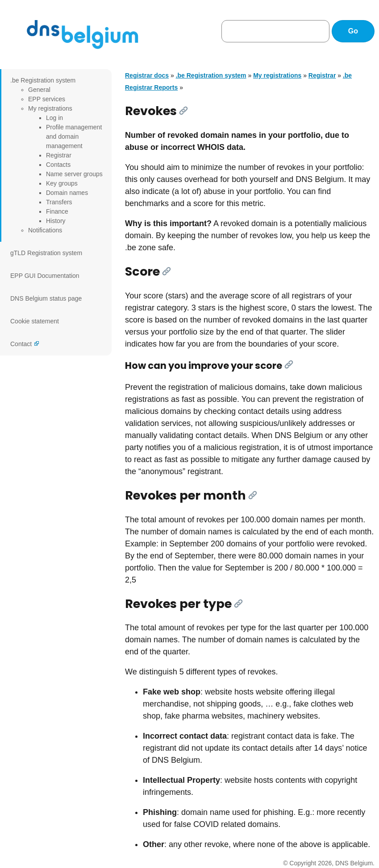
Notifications (45, 230)
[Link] (183, 111)
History (56, 221)
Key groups (62, 183)
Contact (21, 344)
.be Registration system (43, 80)
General (39, 90)
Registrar (59, 155)
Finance (57, 211)
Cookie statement (35, 321)
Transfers (59, 202)
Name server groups (74, 174)
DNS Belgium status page (46, 298)
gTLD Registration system (46, 253)
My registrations (50, 108)
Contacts (58, 165)
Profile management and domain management (74, 136)
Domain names (67, 193)
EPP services (47, 99)
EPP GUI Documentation (45, 276)
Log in (54, 118)
